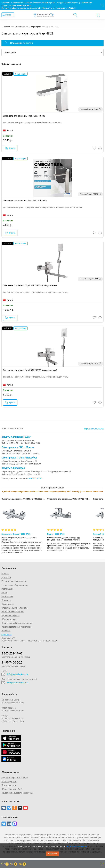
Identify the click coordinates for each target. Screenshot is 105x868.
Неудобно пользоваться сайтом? (17, 793)
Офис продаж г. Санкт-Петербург (19, 458)
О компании (7, 596)
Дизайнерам (7, 604)
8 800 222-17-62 (35, 479)
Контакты (6, 600)
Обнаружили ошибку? (12, 789)
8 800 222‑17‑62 (12, 653)
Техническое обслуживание (15, 585)
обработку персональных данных (82, 843)
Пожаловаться (9, 785)
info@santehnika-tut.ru (18, 674)
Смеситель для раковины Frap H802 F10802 (24, 116)
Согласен (52, 854)
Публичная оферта (10, 615)
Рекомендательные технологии (17, 627)
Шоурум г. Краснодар (13, 468)
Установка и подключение (14, 581)
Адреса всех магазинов (94, 429)
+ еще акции (21, 74)
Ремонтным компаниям (13, 612)
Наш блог (6, 631)
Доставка (6, 577)
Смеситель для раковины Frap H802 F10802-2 (25, 201)
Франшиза (6, 634)
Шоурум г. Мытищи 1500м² (16, 437)
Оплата (5, 574)
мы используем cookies (77, 846)
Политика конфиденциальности (17, 623)
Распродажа (7, 589)
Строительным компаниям (14, 608)
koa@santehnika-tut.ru (18, 683)
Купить (10, 148)
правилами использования (20, 843)
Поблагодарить (9, 781)
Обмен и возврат (10, 619)
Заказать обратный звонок (15, 778)
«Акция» (72, 8)
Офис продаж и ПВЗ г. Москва (18, 447)
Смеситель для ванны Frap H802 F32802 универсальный (30, 370)
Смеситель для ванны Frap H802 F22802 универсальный (30, 285)
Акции (4, 593)
